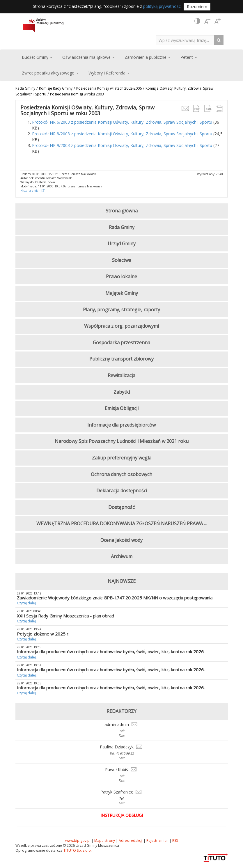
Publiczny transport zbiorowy (121, 359)
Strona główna (122, 211)
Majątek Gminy (122, 293)
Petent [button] (189, 57)
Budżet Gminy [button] (37, 57)
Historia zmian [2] (33, 191)
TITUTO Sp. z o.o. (77, 850)
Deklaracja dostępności (122, 491)
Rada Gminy (25, 88)
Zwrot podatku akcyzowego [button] (50, 73)
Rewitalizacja (121, 375)
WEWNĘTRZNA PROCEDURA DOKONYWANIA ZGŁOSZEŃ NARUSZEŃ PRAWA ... (121, 523)
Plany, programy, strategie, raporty (121, 310)
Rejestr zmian (157, 841)
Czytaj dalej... (28, 603)
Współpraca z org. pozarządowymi (121, 326)
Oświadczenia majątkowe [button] (88, 57)
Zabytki (122, 392)
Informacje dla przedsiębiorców (121, 425)
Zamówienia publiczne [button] (148, 57)
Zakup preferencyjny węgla (122, 458)
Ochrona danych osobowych (121, 474)
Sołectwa (122, 260)
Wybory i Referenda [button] (109, 73)
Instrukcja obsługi (122, 815)
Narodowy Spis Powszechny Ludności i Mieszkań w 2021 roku (122, 441)
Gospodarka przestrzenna (121, 342)
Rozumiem (197, 7)
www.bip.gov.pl (78, 841)
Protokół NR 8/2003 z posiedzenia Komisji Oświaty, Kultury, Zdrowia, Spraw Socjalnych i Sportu (122, 134)
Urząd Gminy (122, 244)
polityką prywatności (162, 6)
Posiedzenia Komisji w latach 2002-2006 (109, 88)
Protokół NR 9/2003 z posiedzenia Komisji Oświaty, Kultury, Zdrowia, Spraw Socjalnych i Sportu (122, 145)
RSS (175, 841)
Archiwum (122, 556)
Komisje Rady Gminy (56, 88)
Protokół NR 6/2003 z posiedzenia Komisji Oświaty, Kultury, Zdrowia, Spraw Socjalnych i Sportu (122, 122)
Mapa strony (105, 841)
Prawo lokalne (121, 276)
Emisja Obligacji (122, 408)
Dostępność (121, 507)
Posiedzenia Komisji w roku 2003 (77, 94)
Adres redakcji (131, 841)
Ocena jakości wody (121, 540)
